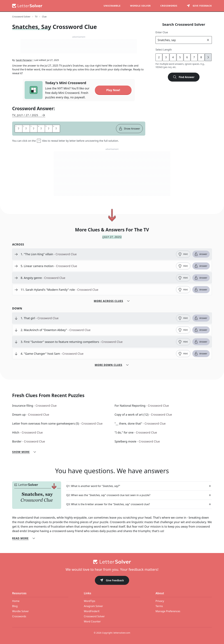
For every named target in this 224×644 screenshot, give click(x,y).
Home (16, 601)
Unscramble (112, 6)
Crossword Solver (94, 616)
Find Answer (184, 77)
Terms (159, 606)
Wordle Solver (140, 6)
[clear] (208, 40)
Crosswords (169, 6)
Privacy (160, 601)
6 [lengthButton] (187, 57)
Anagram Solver (93, 606)
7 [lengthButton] (194, 57)
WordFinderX (92, 611)
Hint (183, 254)
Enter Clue (162, 32)
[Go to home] (112, 562)
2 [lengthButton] (159, 57)
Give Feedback (112, 581)
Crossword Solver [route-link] (21, 17)
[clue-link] (97, 254)
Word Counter (92, 621)
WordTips (90, 601)
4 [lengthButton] (173, 57)
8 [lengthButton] (201, 57)
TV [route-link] (36, 17)
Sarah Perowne (24, 60)
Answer (201, 254)
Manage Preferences (168, 611)
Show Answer (129, 129)
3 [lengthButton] (166, 57)
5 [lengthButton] (180, 57)
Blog (15, 606)
